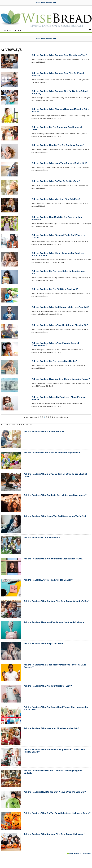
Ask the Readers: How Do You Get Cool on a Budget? (58, 145)
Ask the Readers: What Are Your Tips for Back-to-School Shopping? (60, 92)
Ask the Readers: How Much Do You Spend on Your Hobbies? (57, 218)
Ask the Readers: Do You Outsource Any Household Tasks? (57, 128)
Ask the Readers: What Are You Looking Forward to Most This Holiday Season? (54, 751)
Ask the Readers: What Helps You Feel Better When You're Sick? (56, 516)
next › (61, 417)
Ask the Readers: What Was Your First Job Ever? (56, 199)
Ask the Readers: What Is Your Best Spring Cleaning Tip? (60, 325)
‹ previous (33, 417)
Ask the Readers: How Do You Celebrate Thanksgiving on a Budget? (53, 772)
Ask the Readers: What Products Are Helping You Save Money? (55, 495)
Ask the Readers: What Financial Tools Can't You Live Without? (58, 236)
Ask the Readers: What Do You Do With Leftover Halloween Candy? (57, 813)
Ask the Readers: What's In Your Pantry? (44, 431)
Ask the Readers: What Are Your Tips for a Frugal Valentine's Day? (57, 601)
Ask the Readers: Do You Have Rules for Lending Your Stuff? (58, 272)
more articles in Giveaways (80, 853)
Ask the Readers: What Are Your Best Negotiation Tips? (59, 55)
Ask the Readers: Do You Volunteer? (42, 538)
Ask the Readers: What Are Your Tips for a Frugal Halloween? (54, 834)
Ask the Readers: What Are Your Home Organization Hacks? (54, 559)
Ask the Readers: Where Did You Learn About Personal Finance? (59, 398)
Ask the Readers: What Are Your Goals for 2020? (48, 686)
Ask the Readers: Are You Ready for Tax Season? (48, 580)
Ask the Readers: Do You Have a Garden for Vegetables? (52, 453)
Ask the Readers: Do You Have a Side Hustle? (54, 361)
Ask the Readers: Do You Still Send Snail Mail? (55, 289)
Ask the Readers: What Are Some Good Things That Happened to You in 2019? (56, 708)
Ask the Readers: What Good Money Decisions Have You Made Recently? (55, 666)
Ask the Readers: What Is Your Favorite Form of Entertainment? (55, 344)
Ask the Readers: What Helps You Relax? (44, 643)
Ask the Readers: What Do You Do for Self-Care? (56, 181)
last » (66, 417)
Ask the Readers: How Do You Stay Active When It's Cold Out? (55, 792)
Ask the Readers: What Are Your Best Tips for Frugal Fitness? (58, 74)
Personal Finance (12, 30)
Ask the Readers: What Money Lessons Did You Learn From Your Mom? (58, 254)
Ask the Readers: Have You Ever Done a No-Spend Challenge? (55, 622)
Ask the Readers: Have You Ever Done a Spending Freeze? (61, 379)
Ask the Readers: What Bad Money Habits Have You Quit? (60, 307)
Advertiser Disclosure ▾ (46, 3)
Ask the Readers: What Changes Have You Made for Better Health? (61, 110)
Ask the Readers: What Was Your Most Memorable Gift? (51, 728)
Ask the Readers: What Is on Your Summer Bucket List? (59, 163)
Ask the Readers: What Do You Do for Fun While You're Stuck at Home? (55, 475)
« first (26, 417)
